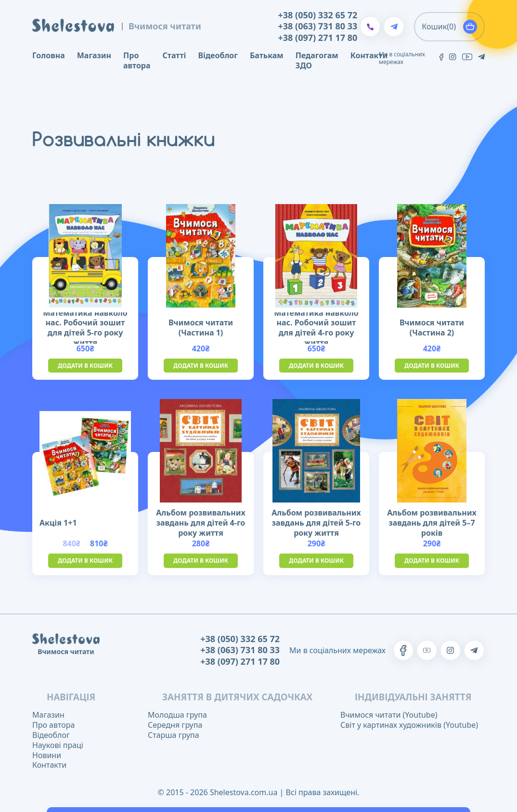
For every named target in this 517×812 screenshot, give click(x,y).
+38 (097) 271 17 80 (318, 38)
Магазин (94, 56)
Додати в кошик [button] (85, 366)
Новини (47, 755)
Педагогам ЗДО (317, 61)
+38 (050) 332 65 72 (318, 15)
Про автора (137, 61)
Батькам (267, 56)
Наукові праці (58, 745)
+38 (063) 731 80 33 (318, 26)
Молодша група (177, 715)
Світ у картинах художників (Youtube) (409, 725)
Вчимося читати (165, 26)
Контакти (369, 56)
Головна (49, 56)
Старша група (174, 735)
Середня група (175, 725)
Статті (174, 56)
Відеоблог (218, 56)
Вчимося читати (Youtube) (389, 715)
